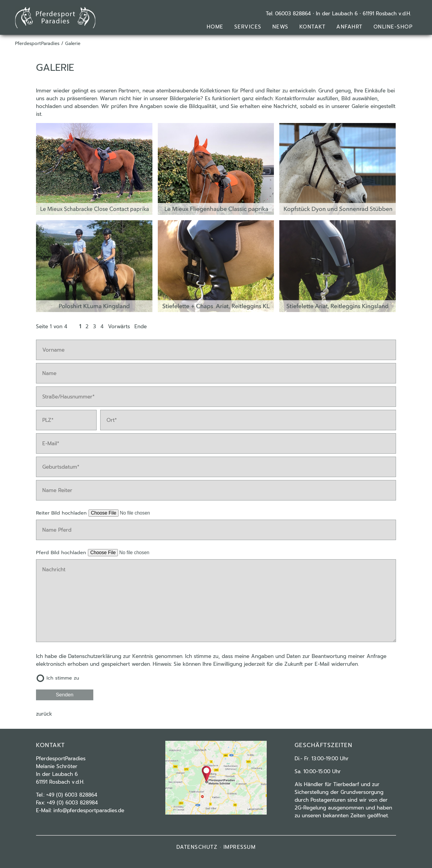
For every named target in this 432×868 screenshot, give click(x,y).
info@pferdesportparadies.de (89, 810)
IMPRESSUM (240, 847)
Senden (65, 695)
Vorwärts (119, 326)
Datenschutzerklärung (95, 656)
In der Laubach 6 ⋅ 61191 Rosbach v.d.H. (363, 14)
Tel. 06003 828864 (288, 14)
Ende (141, 326)
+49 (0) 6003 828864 (72, 795)
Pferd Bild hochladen (62, 553)
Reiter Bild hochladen (62, 513)
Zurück (44, 714)
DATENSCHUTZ (197, 847)
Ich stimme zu (63, 678)
